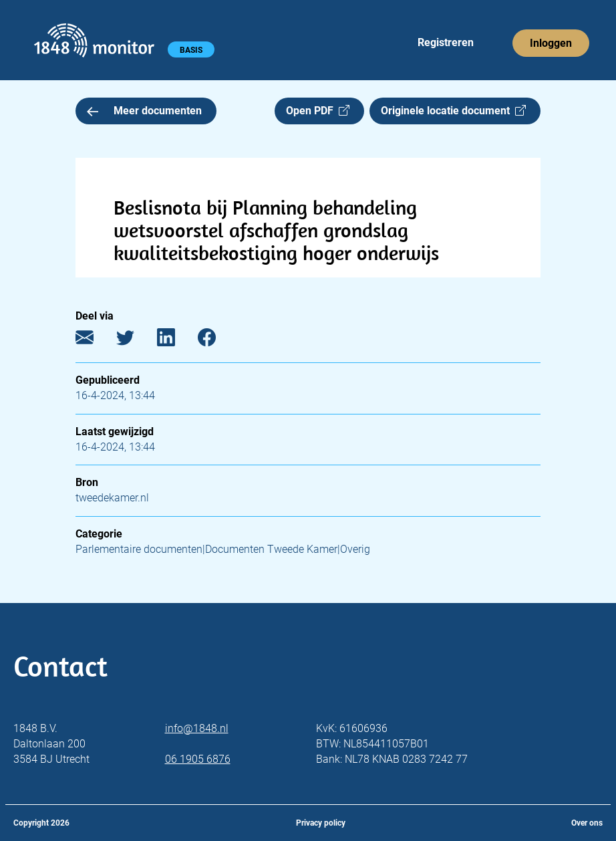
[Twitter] (135, 341)
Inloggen (551, 43)
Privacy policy (321, 823)
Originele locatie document (453, 111)
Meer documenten (144, 111)
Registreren (446, 42)
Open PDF (318, 111)
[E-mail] (95, 341)
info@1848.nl (197, 728)
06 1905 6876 (198, 759)
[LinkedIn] (176, 341)
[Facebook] (217, 341)
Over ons (587, 823)
